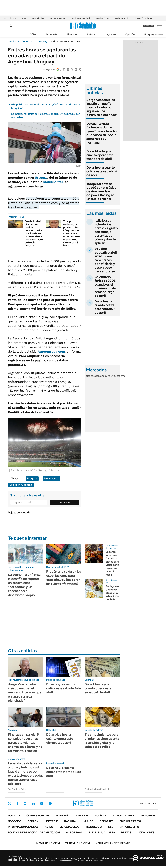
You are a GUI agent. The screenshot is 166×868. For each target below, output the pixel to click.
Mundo (89, 821)
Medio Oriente (103, 18)
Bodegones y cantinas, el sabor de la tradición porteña (112, 593)
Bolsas (99, 376)
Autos (49, 827)
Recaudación (38, 18)
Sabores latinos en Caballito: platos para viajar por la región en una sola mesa (113, 563)
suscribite (148, 26)
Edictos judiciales (102, 833)
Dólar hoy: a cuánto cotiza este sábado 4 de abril (102, 171)
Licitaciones (146, 833)
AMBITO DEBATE (113, 843)
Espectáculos (69, 827)
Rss (111, 827)
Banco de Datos (124, 816)
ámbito (12, 42)
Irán (24, 18)
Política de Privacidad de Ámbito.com (34, 833)
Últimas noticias (38, 816)
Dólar (33, 34)
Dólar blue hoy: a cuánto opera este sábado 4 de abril (100, 155)
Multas (126, 833)
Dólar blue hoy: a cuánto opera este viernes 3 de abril (60, 739)
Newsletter (159, 34)
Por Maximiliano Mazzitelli (97, 789)
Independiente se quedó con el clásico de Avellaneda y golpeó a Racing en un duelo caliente (101, 191)
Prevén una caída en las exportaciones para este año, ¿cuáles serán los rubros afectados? (64, 578)
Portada (14, 816)
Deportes (27, 42)
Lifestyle (51, 821)
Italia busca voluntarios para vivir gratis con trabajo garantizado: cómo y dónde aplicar (106, 232)
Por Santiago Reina (17, 789)
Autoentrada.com (51, 351)
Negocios (110, 34)
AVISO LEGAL (74, 833)
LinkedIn (33, 803)
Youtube (42, 804)
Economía (52, 34)
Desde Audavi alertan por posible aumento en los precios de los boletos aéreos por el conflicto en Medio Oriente (34, 233)
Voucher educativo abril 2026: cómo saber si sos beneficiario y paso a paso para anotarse (106, 260)
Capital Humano (57, 18)
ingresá (159, 26)
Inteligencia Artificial (80, 18)
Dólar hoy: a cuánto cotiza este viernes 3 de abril (64, 772)
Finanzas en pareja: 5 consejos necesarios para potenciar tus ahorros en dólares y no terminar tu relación (25, 743)
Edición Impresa (131, 821)
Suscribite (65, 502)
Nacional (71, 821)
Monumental (53, 182)
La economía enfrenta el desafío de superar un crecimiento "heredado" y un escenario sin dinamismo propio (24, 585)
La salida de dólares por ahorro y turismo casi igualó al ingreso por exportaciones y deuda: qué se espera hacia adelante (25, 774)
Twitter (10, 803)
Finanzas (72, 34)
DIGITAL (48, 843)
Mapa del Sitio (129, 827)
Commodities (110, 376)
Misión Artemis (122, 18)
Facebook (17, 803)
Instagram (25, 803)
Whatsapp (50, 803)
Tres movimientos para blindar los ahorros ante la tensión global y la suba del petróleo (102, 741)
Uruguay (149, 34)
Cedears (121, 376)
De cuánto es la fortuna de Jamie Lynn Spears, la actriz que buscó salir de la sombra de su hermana (102, 133)
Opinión (130, 34)
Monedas (91, 376)
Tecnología (94, 827)
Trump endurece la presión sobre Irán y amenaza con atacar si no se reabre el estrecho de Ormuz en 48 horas (72, 233)
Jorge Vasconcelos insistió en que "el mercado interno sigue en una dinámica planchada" (102, 107)
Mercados (148, 816)
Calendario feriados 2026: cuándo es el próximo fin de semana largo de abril (105, 286)
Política (91, 34)
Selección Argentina (21, 485)
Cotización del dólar (144, 18)
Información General (23, 827)
